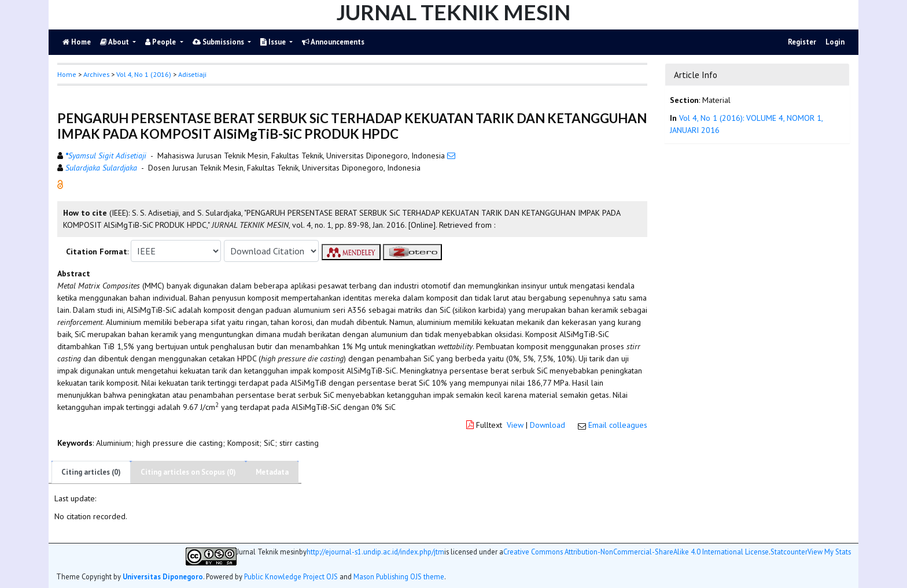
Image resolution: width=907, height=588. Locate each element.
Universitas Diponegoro (163, 576)
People (161, 42)
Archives (96, 74)
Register (802, 42)
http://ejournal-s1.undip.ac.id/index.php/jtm (375, 552)
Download (547, 425)
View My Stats (829, 552)
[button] (60, 184)
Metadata (272, 472)
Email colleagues (618, 425)
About (115, 42)
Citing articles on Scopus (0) (188, 472)
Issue (274, 42)
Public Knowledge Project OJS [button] (291, 576)
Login (835, 42)
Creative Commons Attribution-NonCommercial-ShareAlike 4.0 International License (636, 552)
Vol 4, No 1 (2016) (144, 74)
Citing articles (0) (91, 472)
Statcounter (789, 552)
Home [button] (67, 74)
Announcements (333, 42)
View (515, 425)
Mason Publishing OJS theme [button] (399, 576)
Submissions (219, 42)
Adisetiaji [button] (192, 74)
